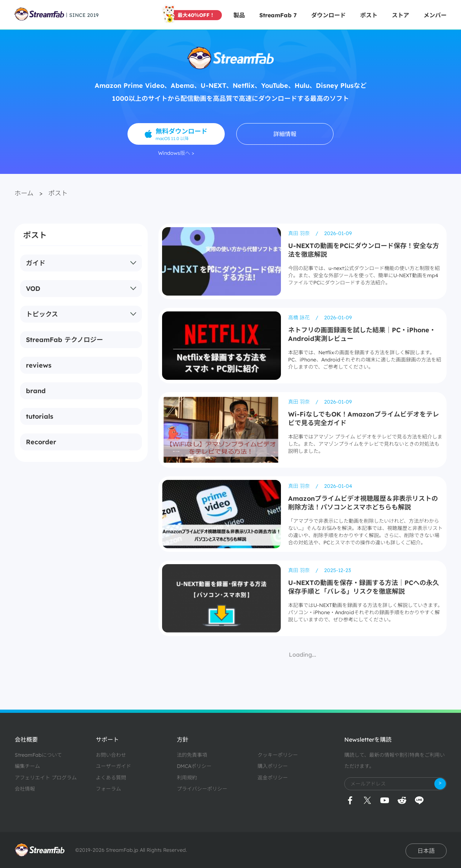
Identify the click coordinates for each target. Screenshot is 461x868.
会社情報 (25, 789)
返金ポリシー (273, 778)
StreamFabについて (38, 755)
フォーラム (108, 789)
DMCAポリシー (194, 766)
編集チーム (27, 766)
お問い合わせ (111, 755)
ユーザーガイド (113, 766)
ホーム (24, 193)
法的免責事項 (192, 755)
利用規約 (187, 778)
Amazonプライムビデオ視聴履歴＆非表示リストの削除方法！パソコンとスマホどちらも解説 (363, 503)
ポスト (369, 15)
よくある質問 (111, 778)
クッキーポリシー (278, 755)
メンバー (435, 15)
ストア (400, 15)
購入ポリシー (273, 766)
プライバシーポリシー (202, 789)
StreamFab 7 (278, 15)
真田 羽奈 (300, 233)
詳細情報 (285, 134)
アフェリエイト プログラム (46, 778)
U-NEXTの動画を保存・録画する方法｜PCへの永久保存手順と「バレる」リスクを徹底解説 (364, 587)
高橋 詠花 (300, 318)
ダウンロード (328, 15)
